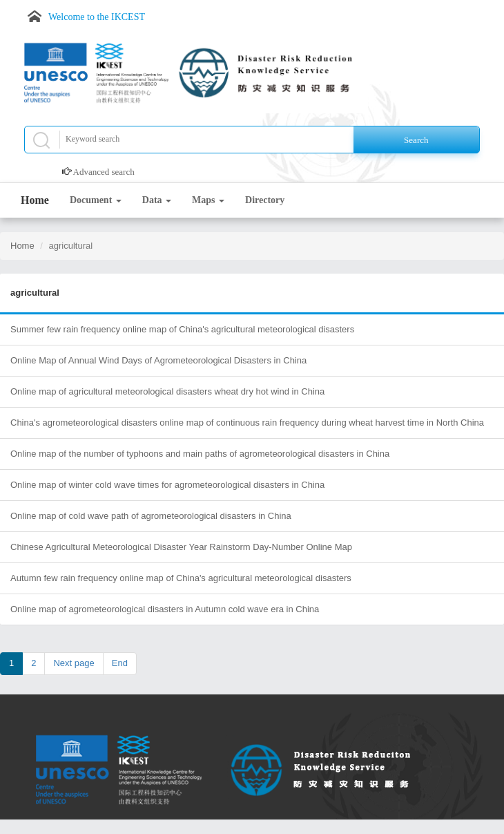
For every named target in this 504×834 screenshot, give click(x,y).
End (120, 663)
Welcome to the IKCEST (97, 17)
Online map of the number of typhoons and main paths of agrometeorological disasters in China (200, 454)
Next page (74, 663)
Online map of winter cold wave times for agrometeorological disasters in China (167, 485)
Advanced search (104, 172)
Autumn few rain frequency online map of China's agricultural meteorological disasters (181, 578)
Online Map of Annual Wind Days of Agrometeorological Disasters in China (158, 360)
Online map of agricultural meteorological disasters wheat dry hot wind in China (167, 391)
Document (96, 200)
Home (35, 200)
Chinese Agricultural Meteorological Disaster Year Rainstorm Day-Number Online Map (181, 547)
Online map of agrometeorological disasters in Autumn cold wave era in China (165, 609)
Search (416, 140)
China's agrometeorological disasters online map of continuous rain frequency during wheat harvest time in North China (247, 423)
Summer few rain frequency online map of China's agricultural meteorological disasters (182, 329)
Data (157, 200)
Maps (208, 200)
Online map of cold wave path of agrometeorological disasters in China (151, 516)
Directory (265, 200)
